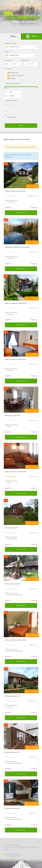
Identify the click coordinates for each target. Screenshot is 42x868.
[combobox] (23, 47)
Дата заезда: (8, 60)
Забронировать (21, 213)
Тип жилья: (8, 69)
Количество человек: (12, 101)
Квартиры (12, 78)
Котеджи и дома (14, 73)
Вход (16, 3)
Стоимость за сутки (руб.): (12, 83)
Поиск (10, 37)
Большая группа (12, 117)
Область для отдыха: (11, 43)
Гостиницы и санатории (16, 75)
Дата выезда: (25, 60)
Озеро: (7, 52)
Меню (32, 37)
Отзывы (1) (34, 488)
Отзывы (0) (34, 207)
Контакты (27, 3)
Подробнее (8, 207)
